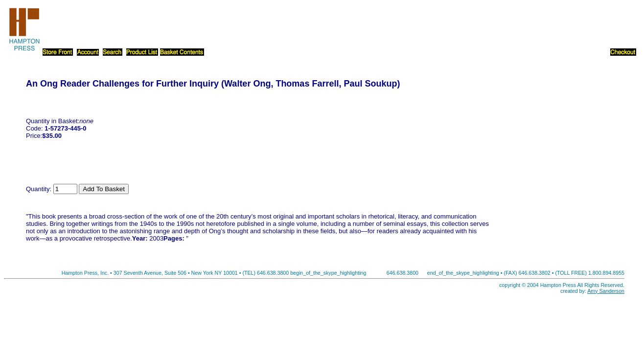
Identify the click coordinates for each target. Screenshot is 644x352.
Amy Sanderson (606, 291)
